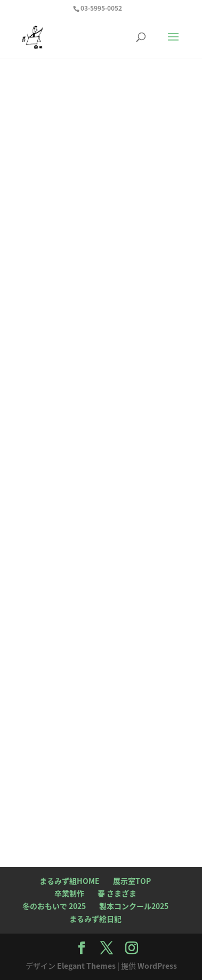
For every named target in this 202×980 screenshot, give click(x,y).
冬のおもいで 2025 (54, 906)
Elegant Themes (86, 966)
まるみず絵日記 (95, 919)
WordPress (157, 966)
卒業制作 (69, 893)
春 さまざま (117, 893)
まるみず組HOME (70, 881)
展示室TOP (132, 881)
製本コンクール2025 (134, 906)
